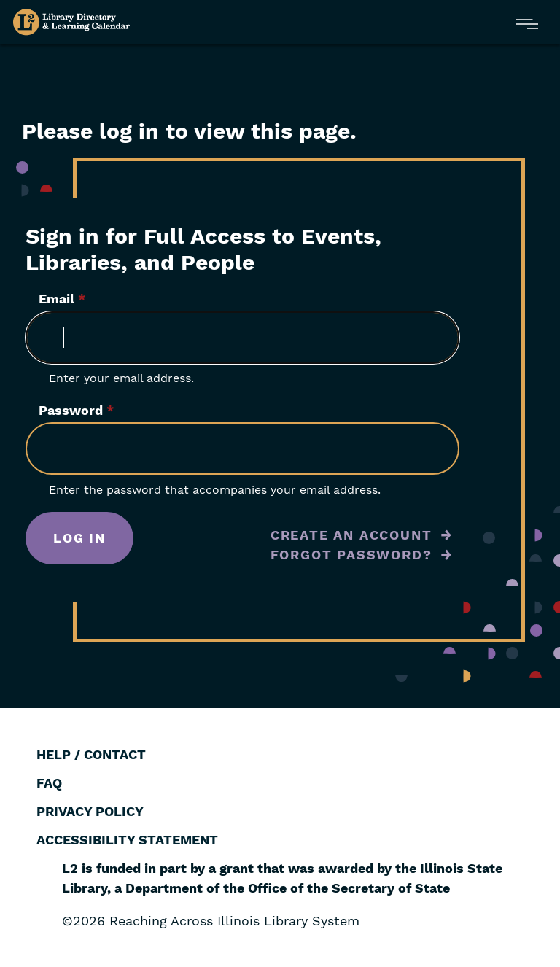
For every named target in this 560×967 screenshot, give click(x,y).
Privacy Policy (90, 811)
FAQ (49, 783)
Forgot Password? (351, 555)
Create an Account (351, 535)
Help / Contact (91, 754)
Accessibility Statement (127, 840)
